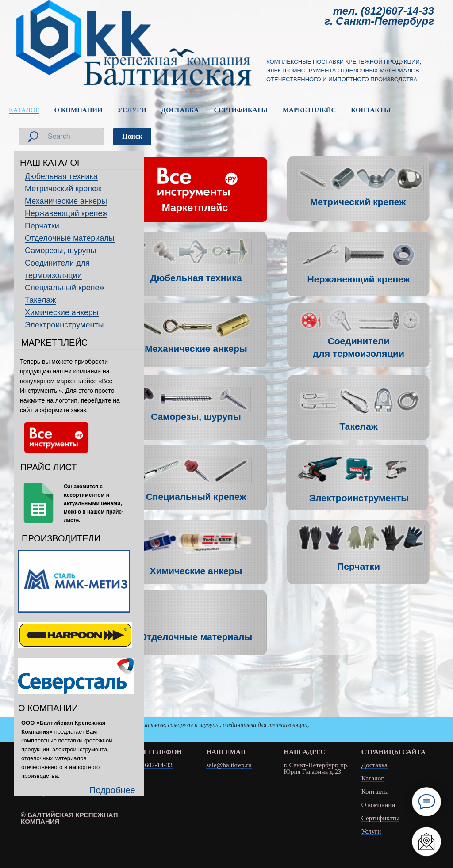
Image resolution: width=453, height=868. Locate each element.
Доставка (374, 765)
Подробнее (112, 790)
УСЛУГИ (132, 110)
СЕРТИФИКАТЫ (241, 110)
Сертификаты (380, 818)
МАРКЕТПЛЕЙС (309, 110)
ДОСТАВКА (180, 110)
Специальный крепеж (65, 288)
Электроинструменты (64, 325)
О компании (378, 805)
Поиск (132, 136)
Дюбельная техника (61, 176)
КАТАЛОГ (24, 110)
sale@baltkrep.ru (229, 765)
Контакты (375, 792)
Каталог (373, 779)
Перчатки (42, 226)
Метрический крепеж (63, 189)
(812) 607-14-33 (151, 765)
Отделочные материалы (70, 238)
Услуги (371, 832)
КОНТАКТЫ (371, 110)
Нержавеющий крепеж (66, 213)
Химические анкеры (62, 312)
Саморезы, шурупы (60, 251)
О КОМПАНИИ (78, 110)
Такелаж (40, 300)
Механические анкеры (66, 201)
